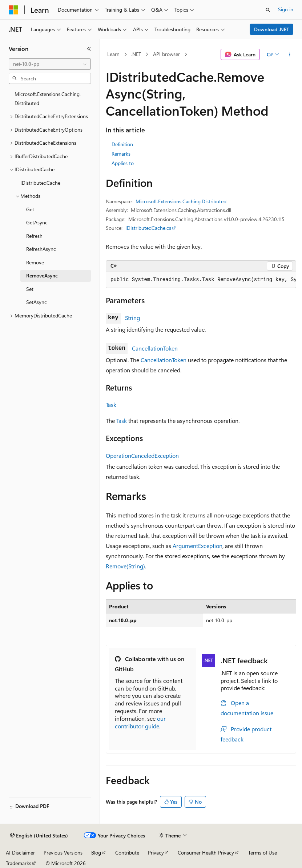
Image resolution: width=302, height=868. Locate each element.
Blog (96, 853)
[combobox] (50, 64)
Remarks (121, 154)
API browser (166, 54)
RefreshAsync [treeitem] (41, 249)
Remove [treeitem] (35, 262)
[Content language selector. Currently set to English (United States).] (39, 836)
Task (111, 405)
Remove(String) (125, 566)
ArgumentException (198, 546)
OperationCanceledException (142, 455)
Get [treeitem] (30, 209)
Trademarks (19, 863)
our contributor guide (140, 722)
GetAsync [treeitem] (37, 222)
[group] (201, 280)
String (132, 318)
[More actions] (290, 55)
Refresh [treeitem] (34, 236)
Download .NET (272, 29)
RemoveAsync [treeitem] (42, 275)
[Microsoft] (13, 10)
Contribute (127, 853)
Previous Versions (63, 853)
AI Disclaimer (20, 853)
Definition (122, 144)
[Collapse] (89, 49)
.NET (136, 54)
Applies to (123, 163)
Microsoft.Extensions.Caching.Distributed (181, 201)
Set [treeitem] (30, 289)
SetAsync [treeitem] (37, 302)
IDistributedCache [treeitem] (40, 183)
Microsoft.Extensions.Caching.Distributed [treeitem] (48, 99)
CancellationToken (155, 348)
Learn (113, 54)
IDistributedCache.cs (148, 228)
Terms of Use (263, 853)
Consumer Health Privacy (206, 853)
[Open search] (268, 10)
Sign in (286, 9)
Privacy (156, 853)
